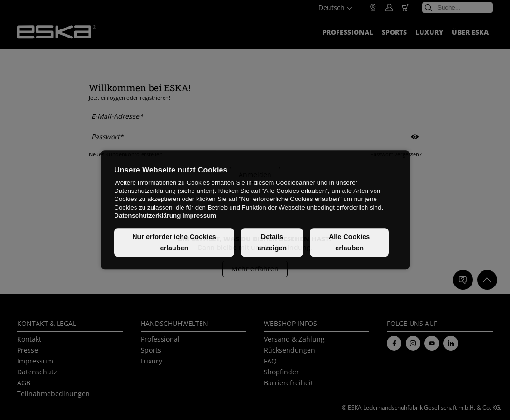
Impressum (199, 215)
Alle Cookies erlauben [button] (349, 242)
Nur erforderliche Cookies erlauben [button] (174, 242)
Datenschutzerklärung (147, 215)
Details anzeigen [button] (272, 242)
